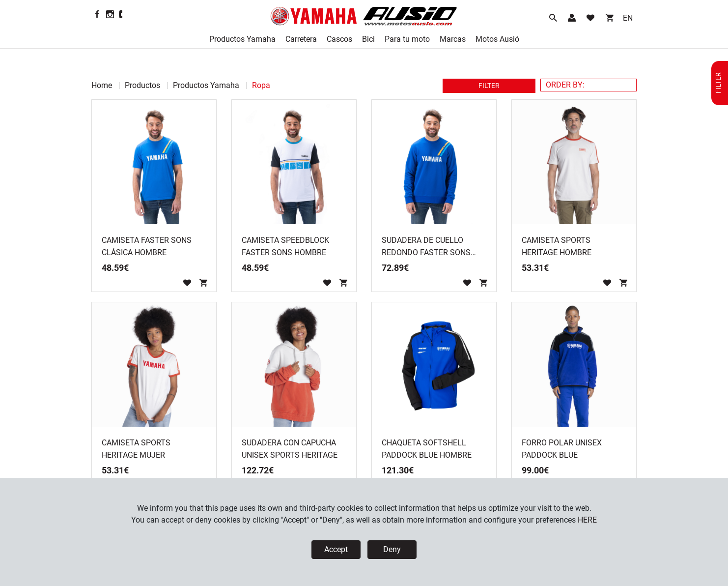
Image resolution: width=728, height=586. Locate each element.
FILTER (489, 86)
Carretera (301, 39)
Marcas (453, 39)
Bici (368, 39)
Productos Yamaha (242, 39)
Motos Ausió (497, 39)
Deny (392, 549)
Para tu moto (407, 39)
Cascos (339, 39)
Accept (336, 549)
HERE (587, 520)
